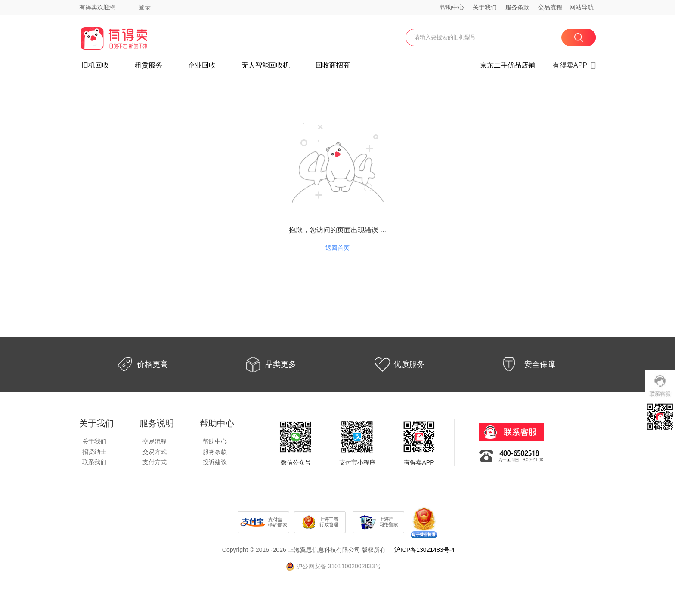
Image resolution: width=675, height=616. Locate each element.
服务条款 (517, 7)
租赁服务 (149, 65)
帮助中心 (452, 7)
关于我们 (485, 7)
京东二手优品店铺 (508, 65)
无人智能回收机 (266, 65)
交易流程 (550, 7)
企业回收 (202, 65)
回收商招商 (333, 65)
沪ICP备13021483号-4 (424, 550)
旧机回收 (95, 65)
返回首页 (337, 248)
